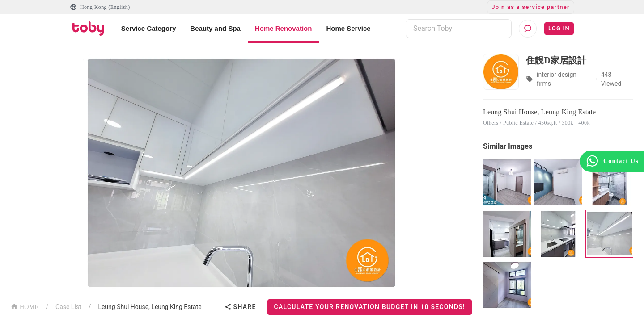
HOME (25, 306)
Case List (68, 307)
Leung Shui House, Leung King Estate (150, 307)
